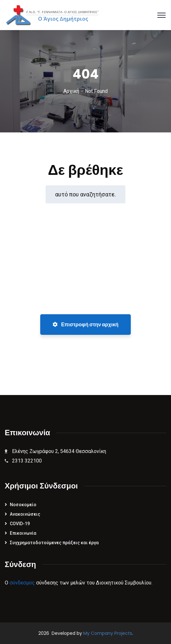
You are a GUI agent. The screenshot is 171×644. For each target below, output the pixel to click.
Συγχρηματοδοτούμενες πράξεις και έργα (54, 543)
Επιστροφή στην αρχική (85, 325)
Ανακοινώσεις (25, 514)
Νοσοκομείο (23, 505)
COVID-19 (20, 524)
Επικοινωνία (23, 533)
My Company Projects (108, 633)
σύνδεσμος (22, 583)
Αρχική (71, 91)
